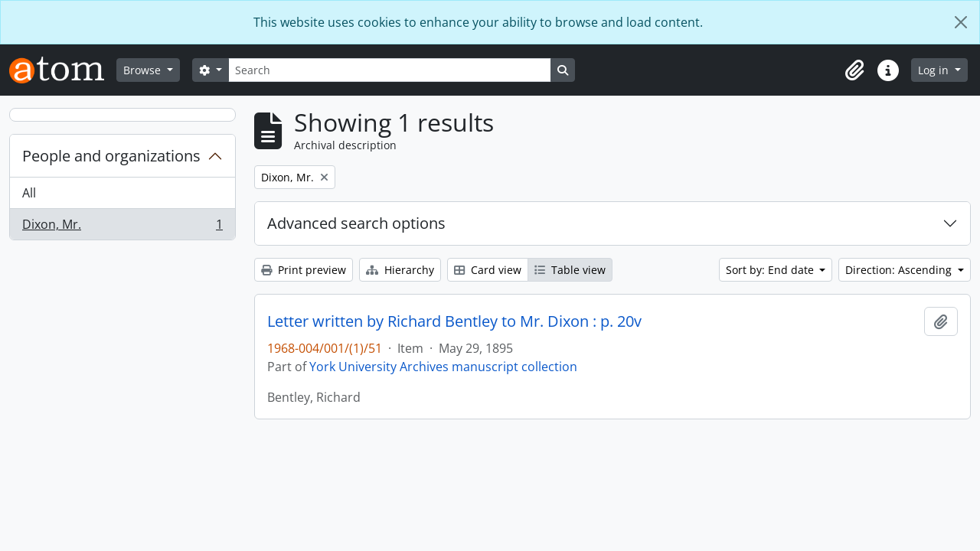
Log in (935, 70)
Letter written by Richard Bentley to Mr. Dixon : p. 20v (454, 321)
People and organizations (111, 156)
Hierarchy (400, 270)
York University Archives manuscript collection (443, 367)
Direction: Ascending (900, 270)
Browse (144, 70)
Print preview (304, 270)
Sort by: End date (771, 270)
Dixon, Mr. (122, 227)
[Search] (390, 70)
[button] (854, 70)
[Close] (961, 22)
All (29, 193)
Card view (488, 270)
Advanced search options (356, 223)
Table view (570, 270)
